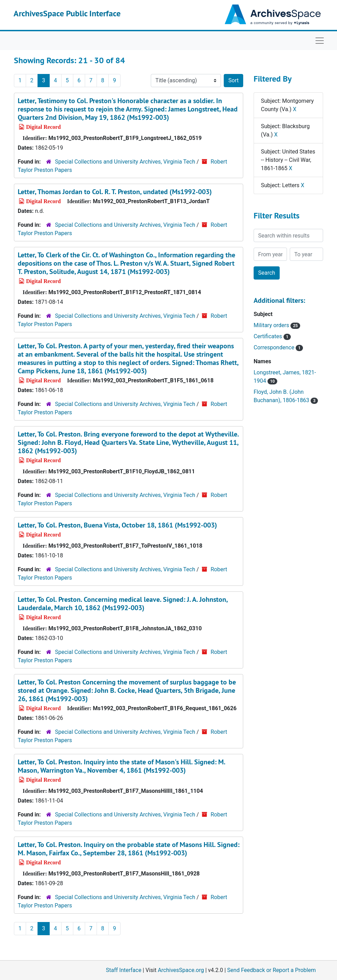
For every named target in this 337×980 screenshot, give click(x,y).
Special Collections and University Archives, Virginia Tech (125, 162)
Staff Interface (124, 970)
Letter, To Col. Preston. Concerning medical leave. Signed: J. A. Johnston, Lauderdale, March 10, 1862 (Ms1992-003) (123, 604)
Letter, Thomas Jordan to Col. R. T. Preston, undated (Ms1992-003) (115, 192)
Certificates (272, 336)
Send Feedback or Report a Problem (272, 970)
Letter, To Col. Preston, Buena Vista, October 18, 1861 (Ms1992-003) (117, 525)
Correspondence (278, 347)
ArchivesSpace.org (181, 970)
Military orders (277, 325)
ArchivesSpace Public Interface (67, 13)
